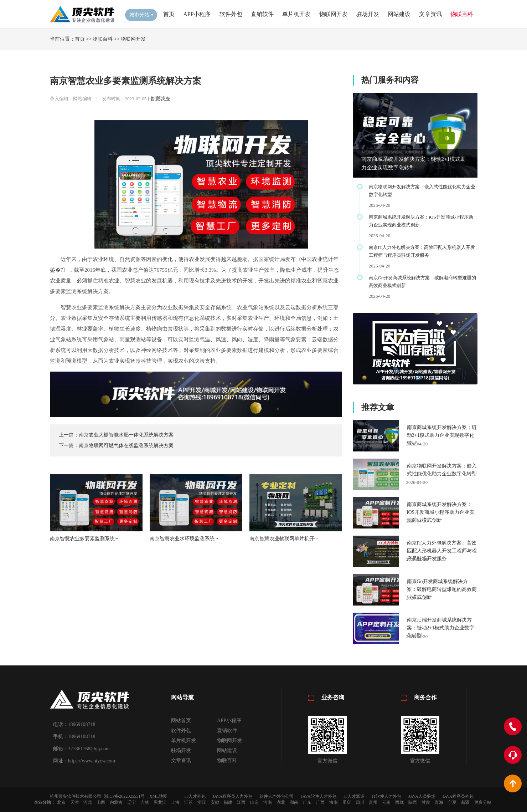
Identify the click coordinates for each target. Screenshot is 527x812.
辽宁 (131, 802)
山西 (101, 802)
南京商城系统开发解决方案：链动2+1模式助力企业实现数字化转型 (442, 435)
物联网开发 (334, 14)
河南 (268, 802)
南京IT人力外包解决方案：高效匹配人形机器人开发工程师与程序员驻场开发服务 (442, 551)
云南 (386, 802)
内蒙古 (116, 802)
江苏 (188, 802)
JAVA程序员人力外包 (233, 796)
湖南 (294, 802)
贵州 (373, 802)
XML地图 (158, 796)
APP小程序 (197, 14)
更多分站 (483, 802)
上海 (175, 802)
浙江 (202, 802)
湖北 (281, 802)
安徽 (215, 802)
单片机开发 (296, 14)
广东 (307, 802)
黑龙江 (160, 802)
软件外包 (231, 14)
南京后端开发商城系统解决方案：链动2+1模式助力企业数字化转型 (441, 628)
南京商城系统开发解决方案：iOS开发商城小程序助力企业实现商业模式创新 (441, 512)
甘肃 (426, 802)
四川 (360, 802)
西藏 (399, 802)
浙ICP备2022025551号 (125, 796)
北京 (61, 802)
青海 (439, 802)
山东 (254, 802)
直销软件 (262, 14)
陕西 (413, 802)
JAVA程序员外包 (458, 796)
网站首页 (181, 721)
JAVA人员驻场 (422, 796)
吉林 (145, 802)
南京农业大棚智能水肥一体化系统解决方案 (126, 435)
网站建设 (399, 14)
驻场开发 (368, 14)
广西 (320, 802)
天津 (74, 802)
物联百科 (462, 14)
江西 (241, 802)
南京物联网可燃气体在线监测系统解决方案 (126, 446)
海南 (334, 802)
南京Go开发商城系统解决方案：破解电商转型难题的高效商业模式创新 (442, 589)
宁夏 (452, 802)
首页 (169, 14)
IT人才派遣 (354, 796)
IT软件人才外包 (386, 796)
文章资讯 (430, 14)
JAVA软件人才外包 (319, 796)
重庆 (347, 802)
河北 (88, 802)
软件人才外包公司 (277, 796)
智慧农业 (160, 99)
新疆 (465, 802)
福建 (228, 802)
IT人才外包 (195, 796)
